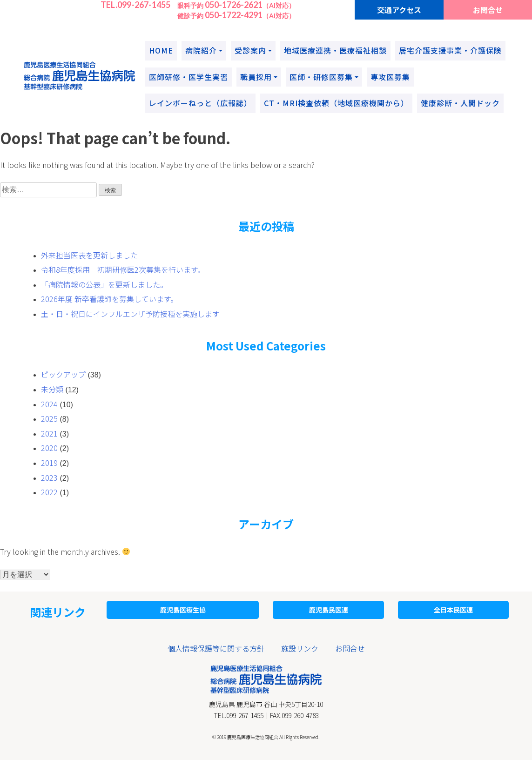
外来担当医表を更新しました (89, 255)
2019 (49, 463)
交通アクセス (399, 10)
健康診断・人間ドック (460, 103)
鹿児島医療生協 (183, 610)
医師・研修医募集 (321, 77)
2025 (49, 418)
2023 (49, 478)
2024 (49, 404)
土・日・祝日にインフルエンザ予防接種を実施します (130, 314)
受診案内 (250, 50)
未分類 (52, 389)
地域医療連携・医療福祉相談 (335, 50)
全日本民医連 (453, 610)
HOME (161, 50)
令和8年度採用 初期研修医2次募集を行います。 (123, 269)
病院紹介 (201, 50)
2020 (49, 448)
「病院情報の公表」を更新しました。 (104, 284)
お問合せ (488, 10)
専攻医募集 (390, 77)
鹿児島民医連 (329, 610)
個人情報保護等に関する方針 (216, 648)
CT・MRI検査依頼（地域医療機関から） (336, 103)
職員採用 (256, 77)
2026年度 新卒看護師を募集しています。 (109, 299)
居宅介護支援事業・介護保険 (450, 50)
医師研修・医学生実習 (189, 77)
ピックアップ (63, 374)
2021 (49, 433)
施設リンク (300, 648)
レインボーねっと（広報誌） (200, 103)
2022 (49, 492)
